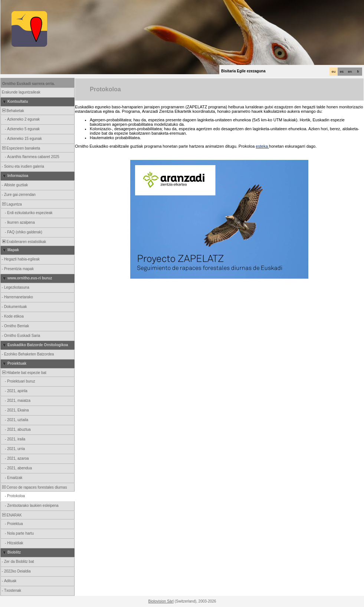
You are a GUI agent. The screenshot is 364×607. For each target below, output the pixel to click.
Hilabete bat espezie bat (24, 373)
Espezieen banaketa (21, 148)
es (342, 72)
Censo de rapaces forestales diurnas (34, 487)
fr (358, 72)
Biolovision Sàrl (161, 601)
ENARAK (12, 515)
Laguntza (12, 204)
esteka (262, 146)
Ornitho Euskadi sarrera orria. (29, 84)
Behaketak (13, 111)
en (350, 72)
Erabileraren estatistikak (24, 242)
